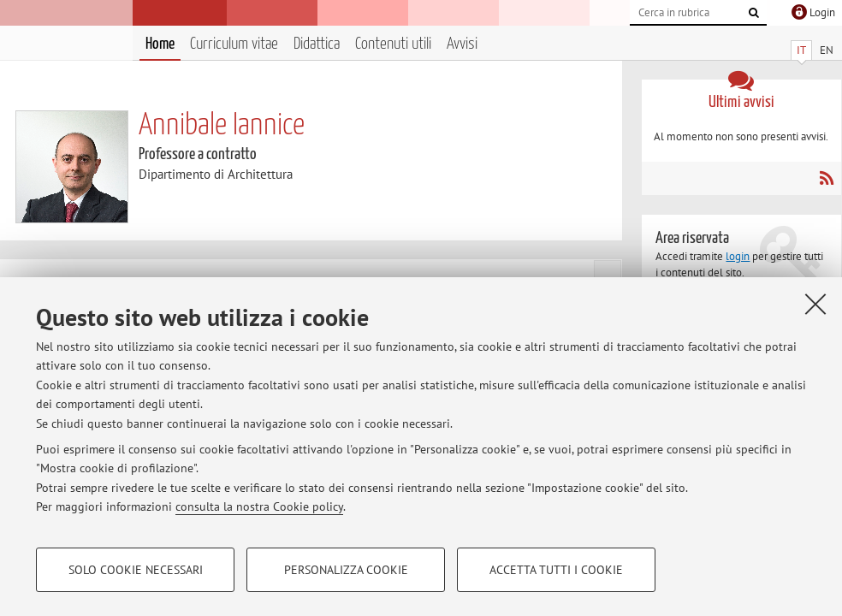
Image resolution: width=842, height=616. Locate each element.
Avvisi (462, 44)
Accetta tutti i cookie (556, 570)
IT (801, 50)
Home (160, 44)
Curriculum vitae (234, 44)
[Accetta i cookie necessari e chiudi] (815, 304)
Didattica (317, 44)
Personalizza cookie (346, 570)
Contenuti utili (393, 44)
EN (827, 50)
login (738, 256)
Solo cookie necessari (136, 570)
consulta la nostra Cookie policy (259, 506)
